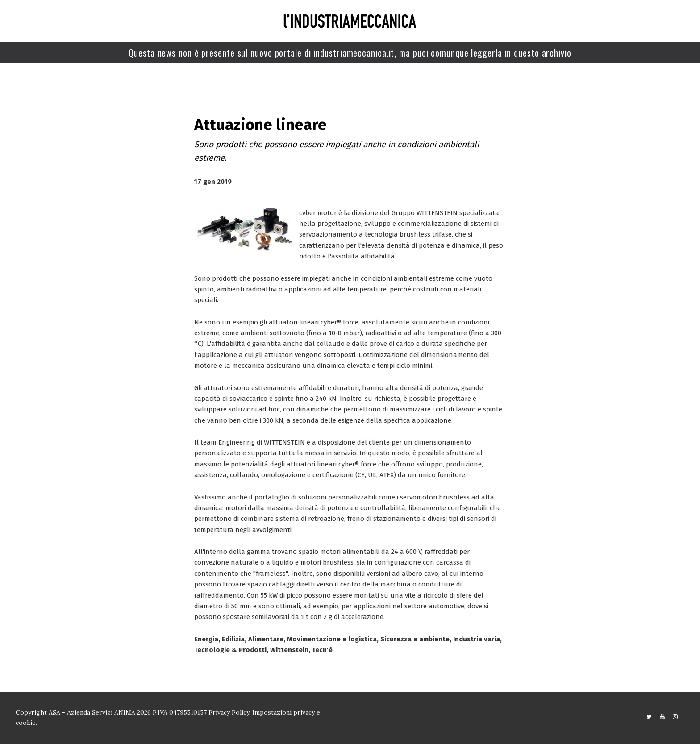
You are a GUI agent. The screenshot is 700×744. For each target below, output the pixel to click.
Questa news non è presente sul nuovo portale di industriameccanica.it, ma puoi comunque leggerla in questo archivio (350, 53)
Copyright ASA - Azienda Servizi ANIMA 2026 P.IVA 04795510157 (112, 712)
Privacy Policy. (229, 712)
